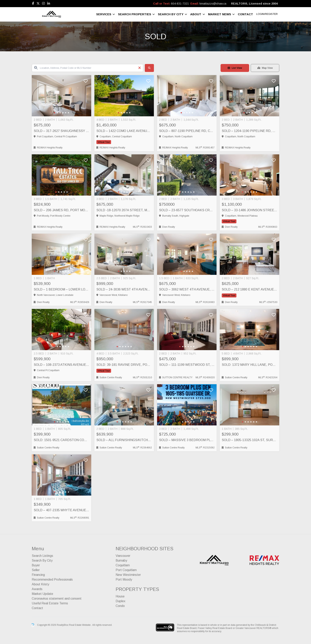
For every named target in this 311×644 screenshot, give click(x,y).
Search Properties (135, 14)
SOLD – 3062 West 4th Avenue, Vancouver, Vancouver (187, 289)
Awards (37, 589)
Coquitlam (123, 565)
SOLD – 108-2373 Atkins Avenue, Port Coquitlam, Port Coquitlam (61, 365)
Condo (120, 606)
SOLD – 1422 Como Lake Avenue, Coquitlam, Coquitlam (124, 131)
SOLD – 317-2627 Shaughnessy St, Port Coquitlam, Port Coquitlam (61, 131)
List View (235, 68)
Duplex (120, 601)
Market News (220, 14)
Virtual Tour (104, 142)
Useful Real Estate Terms (50, 603)
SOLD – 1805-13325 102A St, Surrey (250, 440)
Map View (265, 68)
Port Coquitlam (126, 570)
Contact (245, 14)
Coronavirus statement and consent (57, 599)
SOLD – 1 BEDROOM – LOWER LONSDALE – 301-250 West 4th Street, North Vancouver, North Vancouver (61, 289)
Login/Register (267, 14)
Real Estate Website (80, 625)
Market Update (42, 594)
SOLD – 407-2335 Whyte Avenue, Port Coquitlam (61, 510)
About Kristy (40, 584)
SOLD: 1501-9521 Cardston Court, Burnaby (61, 440)
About (196, 14)
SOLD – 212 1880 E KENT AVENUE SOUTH (250, 289)
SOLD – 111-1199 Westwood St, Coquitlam (187, 365)
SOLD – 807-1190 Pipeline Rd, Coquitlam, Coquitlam (187, 131)
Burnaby (121, 560)
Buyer (36, 565)
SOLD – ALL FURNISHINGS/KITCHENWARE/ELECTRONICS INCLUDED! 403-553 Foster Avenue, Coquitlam (124, 440)
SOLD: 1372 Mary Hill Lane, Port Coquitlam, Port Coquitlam (250, 365)
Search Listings (42, 556)
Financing (38, 575)
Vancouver (123, 556)
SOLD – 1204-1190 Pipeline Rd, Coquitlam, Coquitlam (250, 131)
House (120, 596)
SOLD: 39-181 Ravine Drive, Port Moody (124, 365)
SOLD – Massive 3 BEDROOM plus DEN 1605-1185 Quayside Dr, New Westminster (187, 440)
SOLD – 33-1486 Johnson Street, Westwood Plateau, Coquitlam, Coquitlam (250, 210)
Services (104, 14)
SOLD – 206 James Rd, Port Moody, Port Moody (61, 210)
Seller (36, 570)
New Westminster (128, 575)
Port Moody (124, 580)
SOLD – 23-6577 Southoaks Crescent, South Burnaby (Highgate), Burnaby (187, 210)
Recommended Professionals (52, 580)
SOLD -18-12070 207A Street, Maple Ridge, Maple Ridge (124, 210)
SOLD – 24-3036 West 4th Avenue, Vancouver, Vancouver (124, 289)
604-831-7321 (180, 4)
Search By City (171, 14)
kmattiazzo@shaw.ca (213, 4)
